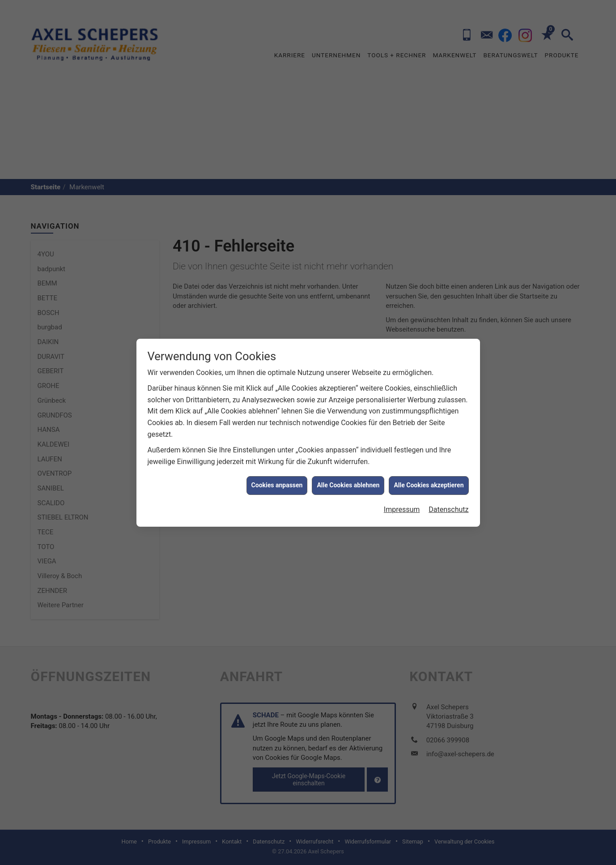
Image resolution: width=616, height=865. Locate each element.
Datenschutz (448, 475)
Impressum (402, 475)
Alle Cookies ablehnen (348, 451)
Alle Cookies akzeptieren (429, 451)
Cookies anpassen (277, 451)
